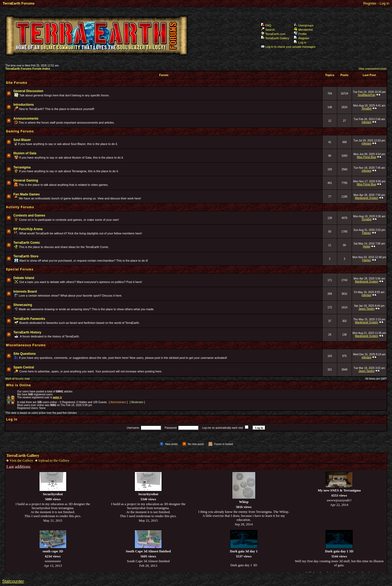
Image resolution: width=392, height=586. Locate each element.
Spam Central (24, 367)
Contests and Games (29, 215)
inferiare (366, 122)
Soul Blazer (22, 140)
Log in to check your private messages (288, 47)
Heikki (366, 247)
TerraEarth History (27, 332)
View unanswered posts (373, 69)
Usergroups (304, 25)
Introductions (24, 105)
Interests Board (25, 292)
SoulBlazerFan (367, 95)
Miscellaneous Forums (26, 345)
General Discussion (28, 91)
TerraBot (367, 109)
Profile (300, 34)
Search (268, 30)
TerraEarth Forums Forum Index (28, 69)
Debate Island (24, 278)
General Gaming (26, 180)
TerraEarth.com (273, 34)
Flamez (366, 233)
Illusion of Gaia (25, 153)
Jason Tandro (367, 309)
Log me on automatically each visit (223, 428)
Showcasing (23, 305)
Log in (385, 3)
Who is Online (19, 385)
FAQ (266, 25)
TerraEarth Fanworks (29, 319)
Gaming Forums (20, 131)
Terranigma (22, 167)
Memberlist (303, 30)
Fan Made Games (27, 194)
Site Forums (17, 83)
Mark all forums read (17, 379)
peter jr (57, 397)
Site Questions (25, 354)
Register (370, 3)
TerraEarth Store (26, 256)
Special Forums (20, 269)
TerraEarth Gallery (275, 38)
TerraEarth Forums (19, 3)
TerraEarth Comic (27, 243)
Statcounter (13, 581)
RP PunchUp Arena (28, 229)
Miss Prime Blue (366, 157)
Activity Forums (20, 207)
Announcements (26, 119)
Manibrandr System (366, 198)
